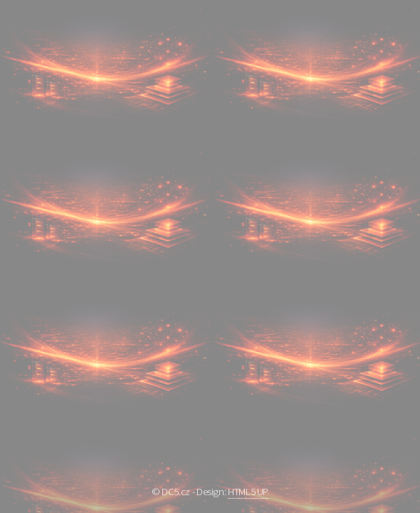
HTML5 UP (248, 492)
